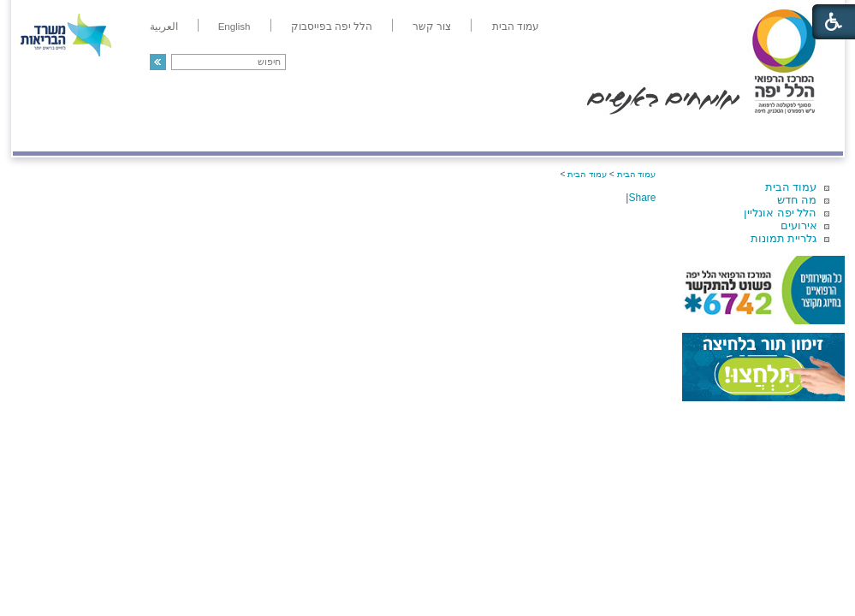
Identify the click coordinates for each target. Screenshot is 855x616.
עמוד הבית (791, 187)
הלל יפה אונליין (780, 213)
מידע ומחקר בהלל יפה (370, 134)
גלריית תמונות (784, 238)
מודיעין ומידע (793, 134)
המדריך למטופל (487, 134)
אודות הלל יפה (586, 134)
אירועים (799, 225)
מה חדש (797, 200)
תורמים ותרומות (125, 134)
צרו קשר (41, 134)
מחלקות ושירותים (689, 134)
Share (642, 198)
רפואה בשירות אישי (241, 134)
